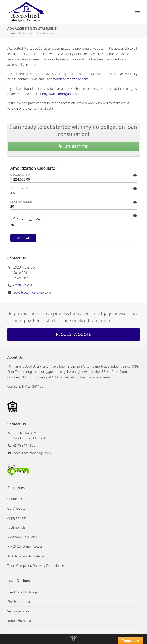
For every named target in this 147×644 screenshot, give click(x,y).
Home (12, 33)
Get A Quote (16, 508)
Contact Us (15, 499)
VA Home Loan (18, 611)
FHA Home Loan (19, 602)
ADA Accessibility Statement (28, 556)
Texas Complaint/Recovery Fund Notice (36, 566)
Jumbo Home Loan (21, 621)
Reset (48, 238)
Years (21, 219)
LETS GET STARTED (73, 147)
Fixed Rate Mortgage (23, 592)
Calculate (23, 238)
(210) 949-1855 (25, 285)
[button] (137, 12)
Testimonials (16, 527)
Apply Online (17, 518)
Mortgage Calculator (22, 537)
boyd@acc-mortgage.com (69, 79)
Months (41, 219)
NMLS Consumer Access (25, 546)
